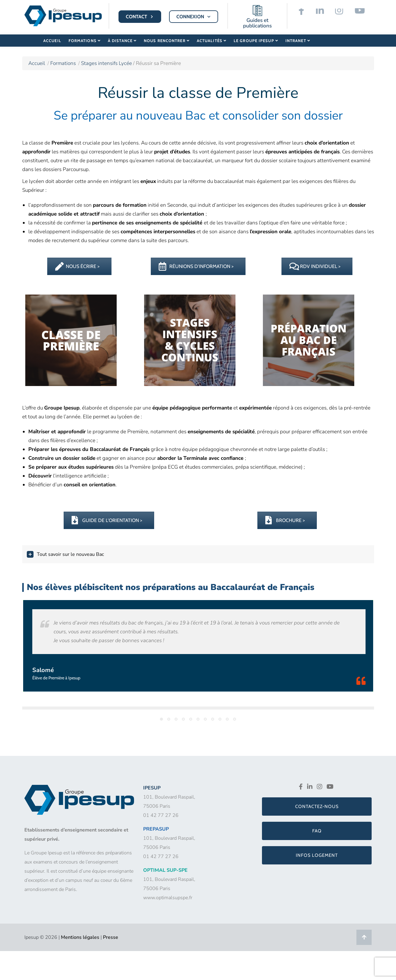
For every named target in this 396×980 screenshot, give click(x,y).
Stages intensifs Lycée (107, 63)
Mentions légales (80, 937)
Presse (111, 937)
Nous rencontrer (166, 40)
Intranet (295, 40)
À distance (121, 40)
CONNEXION (194, 17)
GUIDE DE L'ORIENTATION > (107, 520)
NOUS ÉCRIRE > (77, 266)
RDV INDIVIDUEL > (315, 266)
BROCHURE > (285, 520)
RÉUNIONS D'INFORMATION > (196, 266)
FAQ (317, 831)
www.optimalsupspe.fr (168, 898)
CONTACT (140, 17)
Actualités (210, 40)
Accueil (52, 40)
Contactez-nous (317, 807)
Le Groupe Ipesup (254, 40)
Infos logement (317, 855)
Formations (84, 40)
